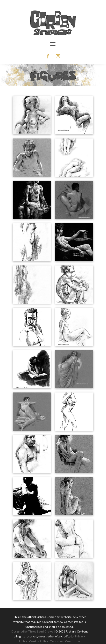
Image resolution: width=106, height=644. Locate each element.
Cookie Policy (39, 641)
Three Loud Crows (41, 631)
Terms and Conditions (65, 641)
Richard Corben (76, 631)
